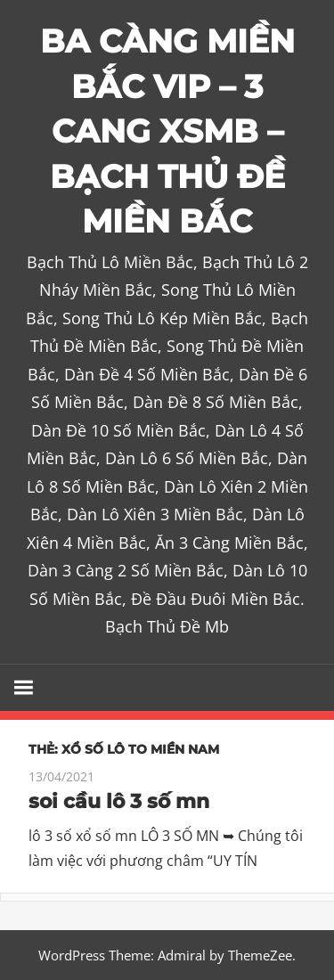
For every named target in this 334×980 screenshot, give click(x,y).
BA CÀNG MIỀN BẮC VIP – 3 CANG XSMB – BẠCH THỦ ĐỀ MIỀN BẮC (167, 131)
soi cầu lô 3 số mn (119, 801)
